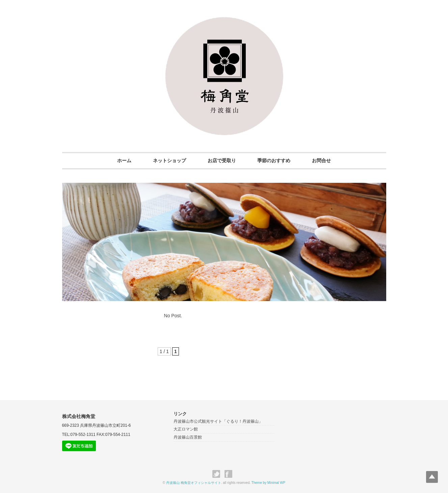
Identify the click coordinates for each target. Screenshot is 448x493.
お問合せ (321, 161)
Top (432, 477)
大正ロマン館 (186, 429)
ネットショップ (169, 161)
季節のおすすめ (274, 161)
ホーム (124, 161)
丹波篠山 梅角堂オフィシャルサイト (194, 483)
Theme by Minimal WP (269, 483)
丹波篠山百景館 (188, 437)
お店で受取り (222, 161)
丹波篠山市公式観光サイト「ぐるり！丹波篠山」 (218, 421)
